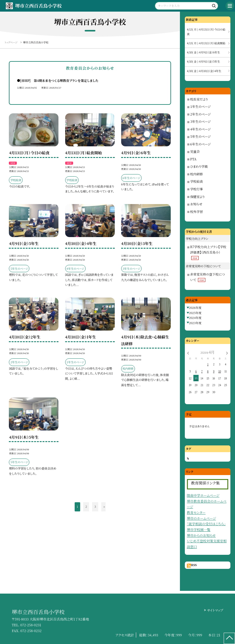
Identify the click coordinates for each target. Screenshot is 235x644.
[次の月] (227, 353)
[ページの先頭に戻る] (229, 638)
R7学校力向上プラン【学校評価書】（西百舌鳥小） (208, 252)
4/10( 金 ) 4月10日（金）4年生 (204, 71)
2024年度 (195, 318)
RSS (194, 565)
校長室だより (199, 99)
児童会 (195, 151)
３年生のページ (201, 121)
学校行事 (197, 189)
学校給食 (197, 181)
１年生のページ (201, 106)
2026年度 (195, 308)
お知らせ (196, 204)
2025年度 (195, 313)
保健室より (198, 197)
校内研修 (197, 174)
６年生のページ (201, 144)
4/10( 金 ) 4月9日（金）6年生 (204, 52)
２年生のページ (201, 114)
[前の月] (188, 353)
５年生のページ (201, 136)
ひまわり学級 (199, 166)
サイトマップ (215, 610)
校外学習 (197, 212)
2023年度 (195, 323)
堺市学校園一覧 (199, 529)
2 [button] (86, 507)
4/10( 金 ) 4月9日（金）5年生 (204, 62)
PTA (193, 159)
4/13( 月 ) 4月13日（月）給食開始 (206, 43)
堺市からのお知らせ (201, 535)
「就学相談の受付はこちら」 (206, 524)
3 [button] (95, 507)
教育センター (196, 512)
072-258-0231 (31, 625)
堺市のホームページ (201, 518)
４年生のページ (201, 129)
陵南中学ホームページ (203, 495)
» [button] (104, 507)
